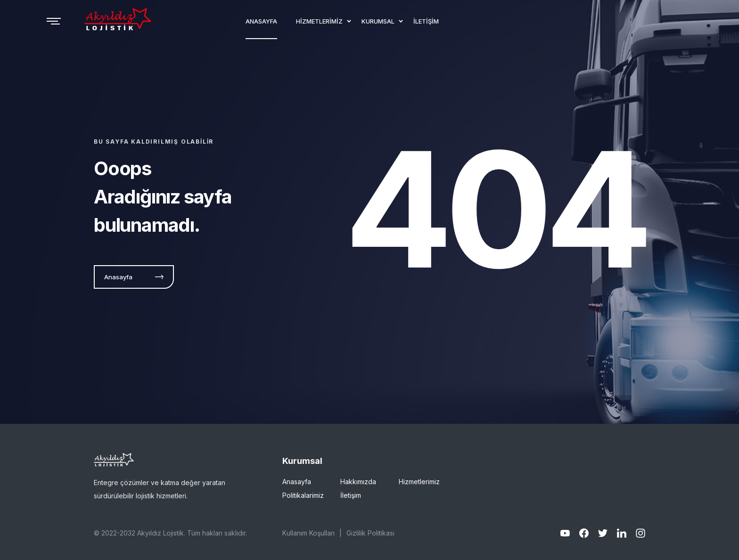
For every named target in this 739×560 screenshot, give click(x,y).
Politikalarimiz (303, 495)
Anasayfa (297, 482)
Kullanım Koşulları (308, 533)
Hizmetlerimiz (419, 482)
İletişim (351, 495)
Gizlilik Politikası (370, 533)
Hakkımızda (358, 482)
